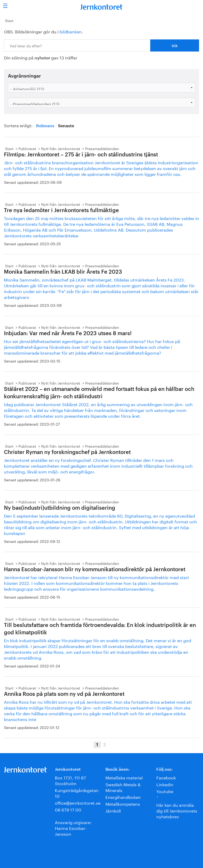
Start (9, 20)
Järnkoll (113, 810)
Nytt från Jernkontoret (61, 148)
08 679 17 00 (68, 809)
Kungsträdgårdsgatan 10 (77, 793)
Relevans (45, 126)
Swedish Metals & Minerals (123, 787)
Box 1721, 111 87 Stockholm (70, 780)
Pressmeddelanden (102, 148)
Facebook (166, 777)
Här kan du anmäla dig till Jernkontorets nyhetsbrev (177, 810)
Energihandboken (123, 797)
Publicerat (27, 148)
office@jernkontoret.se (78, 802)
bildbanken (71, 31)
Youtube (165, 791)
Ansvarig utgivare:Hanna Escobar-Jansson (73, 828)
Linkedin (165, 784)
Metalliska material (124, 777)
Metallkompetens (123, 803)
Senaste (66, 126)
